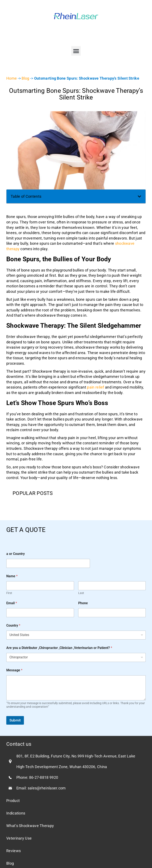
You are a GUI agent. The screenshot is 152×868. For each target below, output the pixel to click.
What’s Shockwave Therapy (30, 826)
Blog (25, 78)
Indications (16, 813)
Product (13, 801)
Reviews (14, 851)
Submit (15, 720)
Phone (83, 603)
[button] (76, 51)
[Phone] (112, 613)
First (9, 593)
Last (81, 593)
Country (13, 625)
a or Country (16, 554)
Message (14, 670)
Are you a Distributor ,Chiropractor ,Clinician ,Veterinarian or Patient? (59, 648)
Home (12, 78)
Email (12, 603)
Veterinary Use (19, 838)
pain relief (95, 387)
